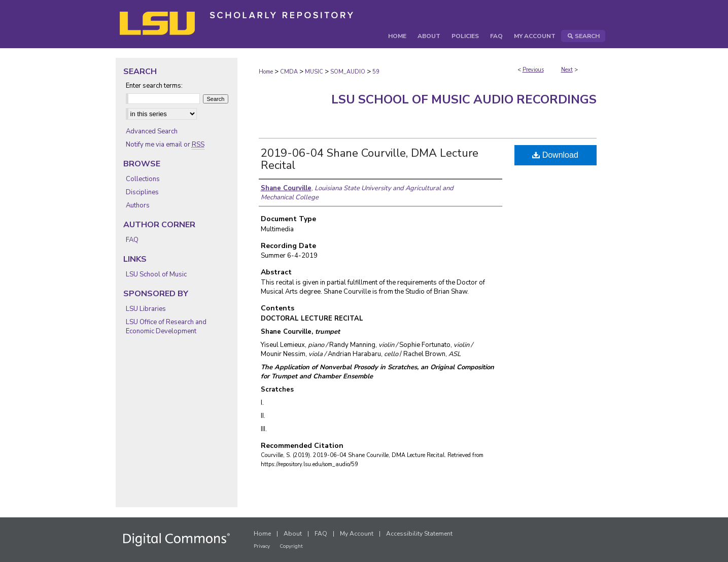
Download (555, 155)
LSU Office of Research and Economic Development (166, 327)
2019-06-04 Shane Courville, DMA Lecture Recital (370, 159)
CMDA (289, 72)
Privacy (262, 546)
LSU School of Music (156, 274)
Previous (533, 70)
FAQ (132, 240)
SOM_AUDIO (348, 72)
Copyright (291, 546)
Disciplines (142, 192)
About (293, 534)
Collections (143, 179)
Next (567, 70)
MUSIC (314, 72)
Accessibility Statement (419, 534)
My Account (357, 534)
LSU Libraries (146, 309)
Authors (138, 205)
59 (376, 72)
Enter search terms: (154, 86)
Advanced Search (152, 131)
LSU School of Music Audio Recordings (464, 99)
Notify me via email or (165, 145)
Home (266, 72)
